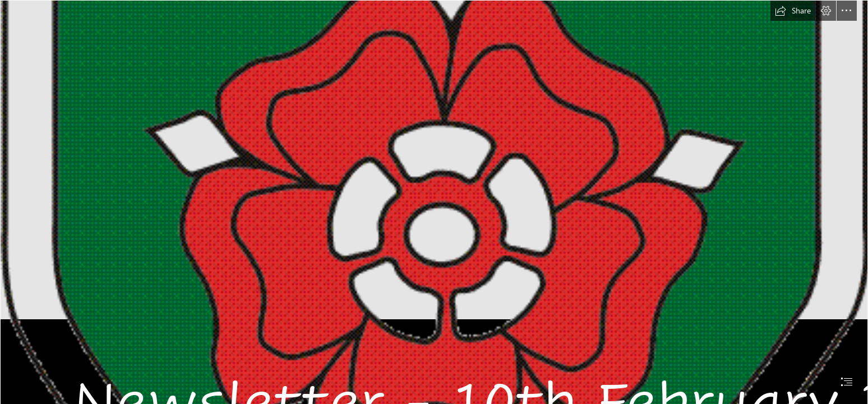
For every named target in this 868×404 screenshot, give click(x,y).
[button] (793, 11)
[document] (434, 202)
